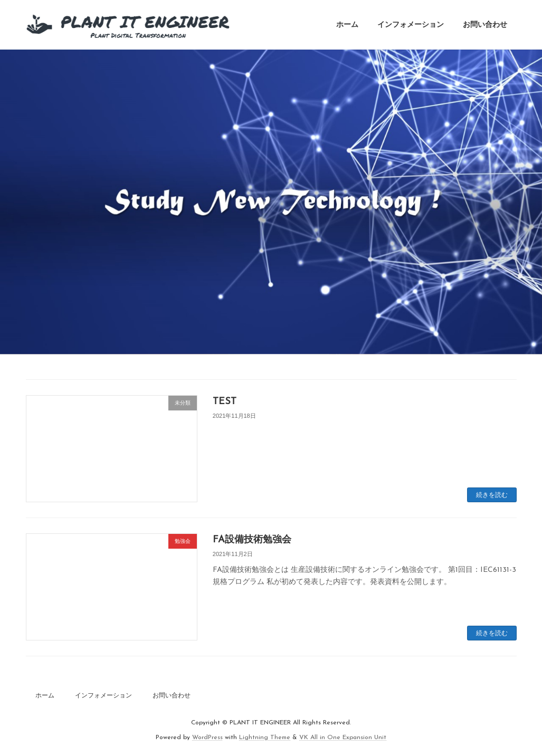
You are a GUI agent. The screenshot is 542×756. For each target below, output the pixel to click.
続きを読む (492, 495)
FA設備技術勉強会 (252, 540)
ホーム (45, 695)
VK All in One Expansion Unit (343, 738)
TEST (225, 402)
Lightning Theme (265, 738)
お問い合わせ (172, 695)
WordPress (207, 738)
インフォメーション (103, 695)
